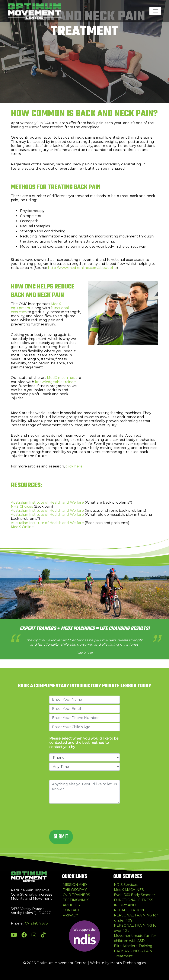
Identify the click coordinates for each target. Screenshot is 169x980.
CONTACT (71, 910)
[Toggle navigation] (155, 11)
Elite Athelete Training (133, 946)
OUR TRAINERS (76, 895)
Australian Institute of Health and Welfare (47, 502)
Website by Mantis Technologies (118, 963)
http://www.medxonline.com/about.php (82, 268)
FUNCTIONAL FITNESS (134, 900)
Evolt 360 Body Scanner (135, 895)
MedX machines (61, 378)
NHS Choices (22, 506)
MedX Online (22, 527)
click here (74, 466)
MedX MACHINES (129, 890)
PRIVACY (70, 915)
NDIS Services (126, 885)
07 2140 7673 (36, 923)
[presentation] (82, 817)
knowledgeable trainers (56, 382)
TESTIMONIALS (76, 900)
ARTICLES (71, 905)
